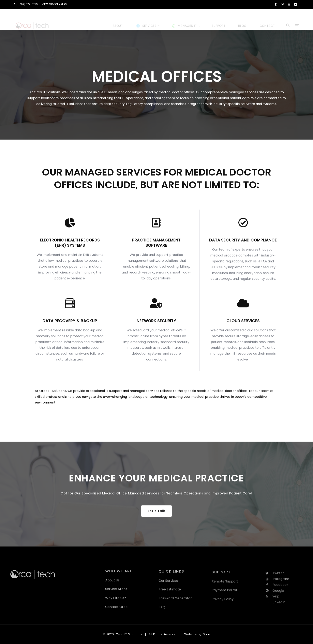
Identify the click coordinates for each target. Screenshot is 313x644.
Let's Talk (156, 516)
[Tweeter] (283, 4)
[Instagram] (289, 4)
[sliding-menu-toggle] (297, 19)
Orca (206, 634)
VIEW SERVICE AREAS (54, 4)
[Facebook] (276, 4)
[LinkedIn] (296, 4)
